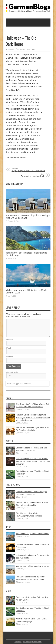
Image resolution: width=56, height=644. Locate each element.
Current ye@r (13, 372)
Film (8, 90)
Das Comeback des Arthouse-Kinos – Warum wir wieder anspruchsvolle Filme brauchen (33, 461)
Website (10, 357)
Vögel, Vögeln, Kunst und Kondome (30, 170)
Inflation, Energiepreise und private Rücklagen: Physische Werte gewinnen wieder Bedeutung (33, 417)
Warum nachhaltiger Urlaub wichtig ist (32, 566)
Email (9, 348)
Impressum (27, 642)
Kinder (9, 61)
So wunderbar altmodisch (26, 175)
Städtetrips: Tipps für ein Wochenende (33, 534)
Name (9, 340)
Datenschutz (37, 642)
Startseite (18, 642)
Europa (12, 49)
